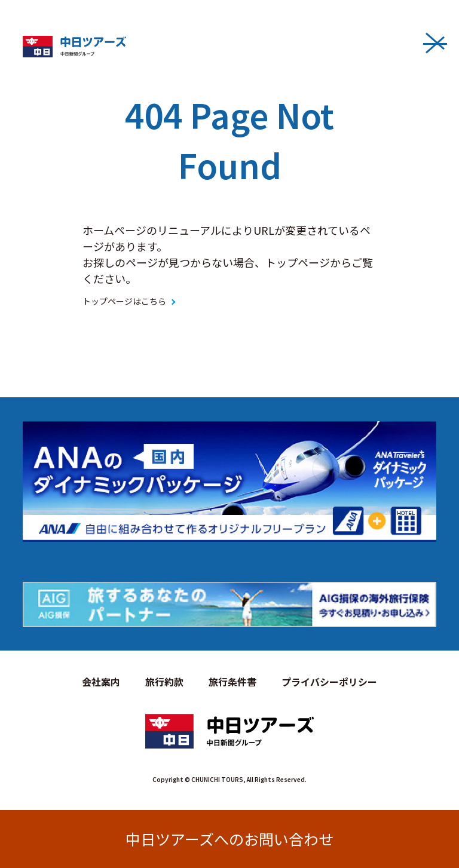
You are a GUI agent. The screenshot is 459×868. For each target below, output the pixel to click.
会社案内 (101, 682)
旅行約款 (164, 682)
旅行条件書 (232, 682)
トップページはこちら (124, 301)
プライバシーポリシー (329, 682)
